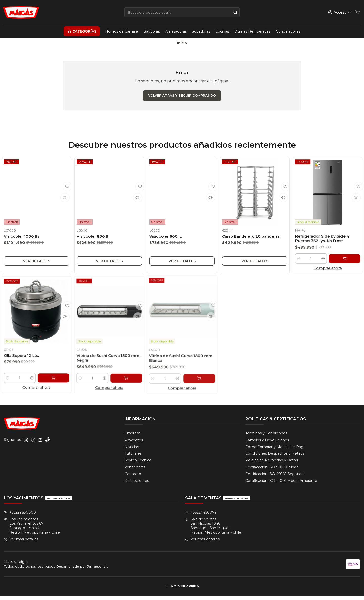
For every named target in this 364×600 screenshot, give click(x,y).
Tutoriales (133, 458)
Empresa (133, 437)
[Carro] (358, 13)
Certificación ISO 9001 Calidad (272, 472)
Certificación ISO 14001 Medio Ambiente (281, 485)
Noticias (132, 451)
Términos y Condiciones (266, 437)
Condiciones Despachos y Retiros (275, 458)
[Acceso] (340, 13)
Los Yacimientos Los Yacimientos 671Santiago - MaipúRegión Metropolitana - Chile (32, 530)
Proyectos (134, 444)
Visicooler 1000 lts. (24, 239)
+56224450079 (201, 517)
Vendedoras (135, 472)
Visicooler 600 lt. (166, 241)
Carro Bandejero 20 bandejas (254, 242)
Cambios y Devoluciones (267, 444)
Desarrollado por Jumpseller (82, 571)
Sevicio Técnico (138, 465)
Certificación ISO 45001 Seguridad (276, 478)
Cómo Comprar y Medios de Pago (276, 451)
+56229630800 (20, 517)
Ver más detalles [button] (21, 544)
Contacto (133, 478)
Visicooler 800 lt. (94, 240)
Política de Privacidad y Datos (272, 465)
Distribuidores (137, 485)
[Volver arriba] (182, 591)
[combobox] (182, 12)
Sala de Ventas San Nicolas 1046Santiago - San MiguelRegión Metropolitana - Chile (213, 530)
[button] (82, 31)
